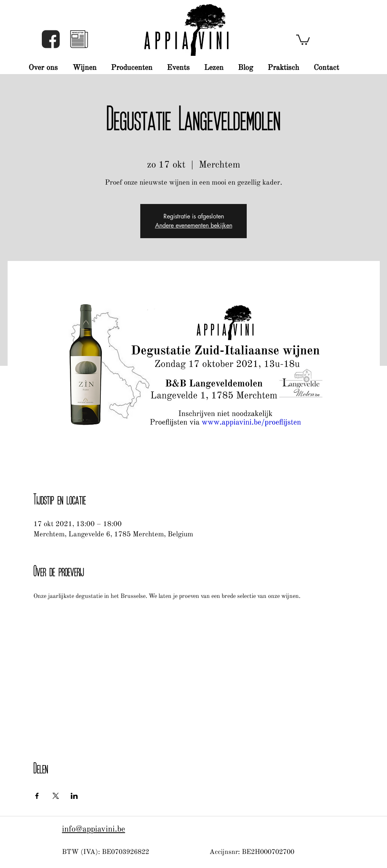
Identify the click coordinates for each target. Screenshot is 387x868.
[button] (79, 39)
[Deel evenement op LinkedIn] (74, 796)
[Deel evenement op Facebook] (37, 796)
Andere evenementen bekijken (194, 225)
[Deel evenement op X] (56, 796)
